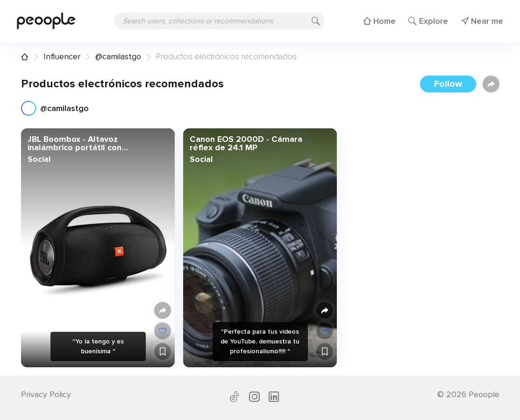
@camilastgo (118, 56)
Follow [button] (448, 84)
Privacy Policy (46, 394)
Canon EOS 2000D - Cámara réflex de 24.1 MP (246, 143)
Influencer (62, 56)
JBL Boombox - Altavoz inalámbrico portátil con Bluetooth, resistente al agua (85, 143)
